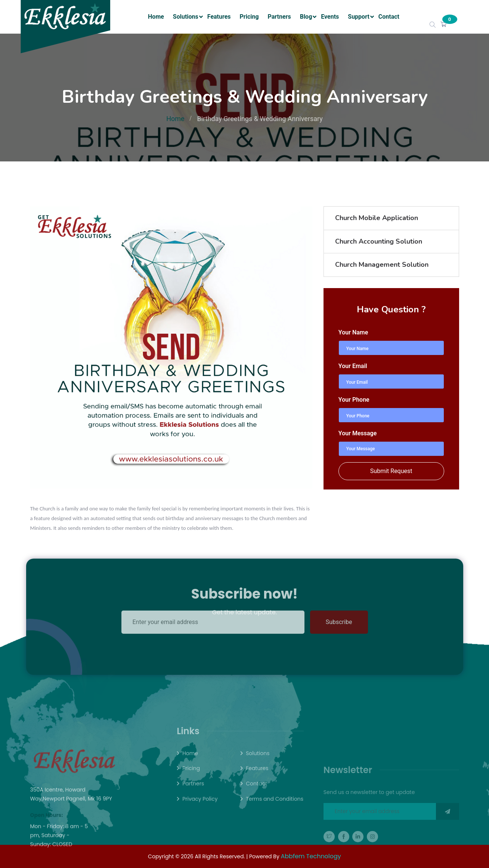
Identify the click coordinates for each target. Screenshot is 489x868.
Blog (306, 17)
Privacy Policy (200, 810)
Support (359, 17)
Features (219, 17)
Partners (279, 17)
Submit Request (391, 471)
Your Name (353, 332)
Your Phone (354, 400)
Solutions (186, 17)
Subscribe (339, 608)
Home (156, 17)
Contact (389, 17)
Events (330, 17)
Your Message (358, 433)
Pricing (249, 17)
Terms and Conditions (275, 810)
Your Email (353, 366)
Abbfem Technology (311, 856)
